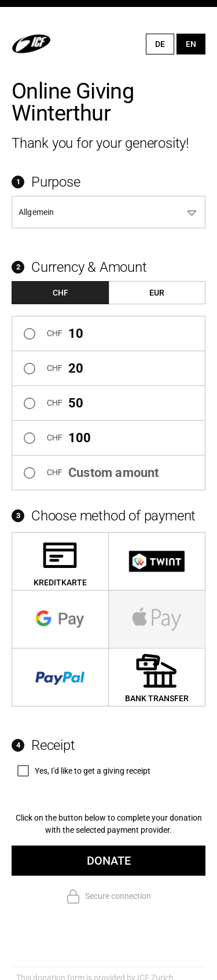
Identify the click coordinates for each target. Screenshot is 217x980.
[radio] (108, 333)
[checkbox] (81, 771)
